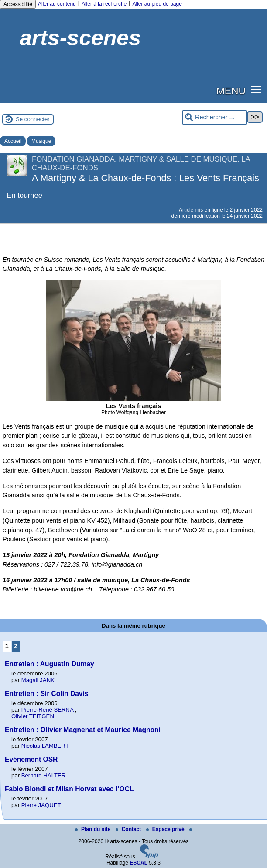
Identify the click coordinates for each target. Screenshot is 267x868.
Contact (129, 829)
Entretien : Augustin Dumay (50, 664)
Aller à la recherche (104, 4)
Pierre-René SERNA (47, 710)
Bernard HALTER (44, 775)
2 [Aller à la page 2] (16, 646)
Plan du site (94, 829)
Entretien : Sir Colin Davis (47, 694)
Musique (41, 141)
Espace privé (166, 829)
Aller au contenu (57, 4)
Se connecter (33, 119)
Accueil (13, 141)
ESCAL (139, 863)
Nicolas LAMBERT (45, 746)
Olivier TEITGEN (33, 716)
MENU (231, 91)
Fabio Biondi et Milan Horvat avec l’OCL (69, 789)
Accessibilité (18, 4)
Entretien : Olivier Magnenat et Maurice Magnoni (83, 730)
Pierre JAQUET (41, 805)
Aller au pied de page (157, 4)
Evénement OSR (31, 759)
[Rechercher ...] (215, 117)
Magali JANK (38, 680)
